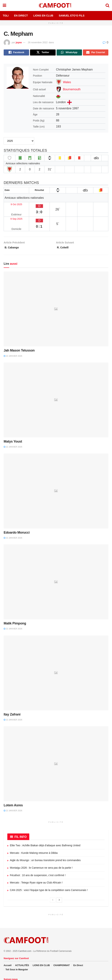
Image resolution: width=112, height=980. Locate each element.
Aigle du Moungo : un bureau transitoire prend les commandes (45, 844)
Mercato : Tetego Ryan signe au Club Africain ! (36, 866)
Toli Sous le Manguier (17, 953)
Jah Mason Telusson (19, 334)
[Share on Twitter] (43, 53)
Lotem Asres (13, 789)
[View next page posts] (59, 884)
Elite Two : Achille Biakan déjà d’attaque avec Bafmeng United (45, 829)
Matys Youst (13, 425)
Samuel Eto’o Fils (72, 16)
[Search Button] (107, 5)
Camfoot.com (25, 935)
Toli (6, 16)
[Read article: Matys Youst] (56, 384)
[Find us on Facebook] (4, 970)
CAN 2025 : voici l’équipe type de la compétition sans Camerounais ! (49, 874)
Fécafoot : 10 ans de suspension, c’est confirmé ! (38, 859)
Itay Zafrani (12, 698)
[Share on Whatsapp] (69, 53)
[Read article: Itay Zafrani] (56, 657)
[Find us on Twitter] (9, 970)
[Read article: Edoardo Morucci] (56, 475)
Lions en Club (43, 16)
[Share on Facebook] (16, 53)
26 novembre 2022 (38, 42)
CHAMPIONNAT (62, 949)
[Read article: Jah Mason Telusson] (56, 293)
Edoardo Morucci (17, 516)
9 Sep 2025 (13, 210)
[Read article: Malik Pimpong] (56, 566)
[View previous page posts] (53, 884)
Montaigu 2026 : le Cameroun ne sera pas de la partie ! (41, 851)
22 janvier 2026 (13, 340)
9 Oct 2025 (12, 203)
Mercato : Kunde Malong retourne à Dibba (34, 837)
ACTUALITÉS (22, 949)
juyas (19, 42)
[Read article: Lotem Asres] (56, 748)
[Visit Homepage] (56, 5)
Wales (67, 83)
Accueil (8, 949)
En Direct (21, 16)
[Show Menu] (4, 5)
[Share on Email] (96, 53)
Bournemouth (72, 90)
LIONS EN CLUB (41, 949)
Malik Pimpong (15, 607)
